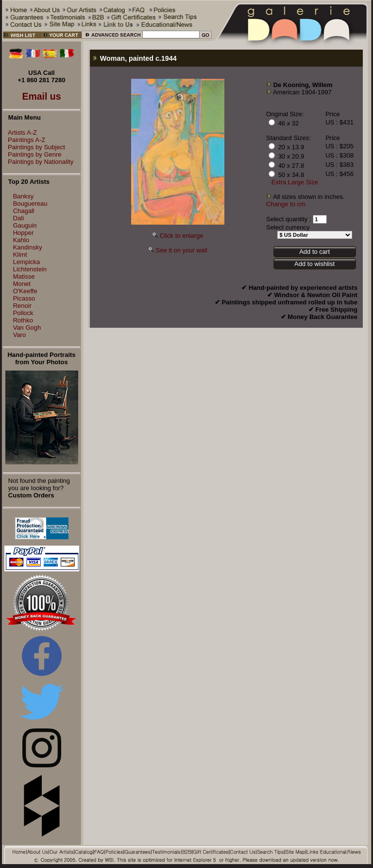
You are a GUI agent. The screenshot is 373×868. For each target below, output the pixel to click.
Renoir (22, 306)
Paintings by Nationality (38, 162)
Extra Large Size (295, 182)
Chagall (24, 211)
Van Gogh (27, 328)
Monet (22, 284)
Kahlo (21, 240)
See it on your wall (182, 250)
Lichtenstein (30, 269)
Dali (18, 218)
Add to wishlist (314, 264)
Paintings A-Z (24, 140)
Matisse (24, 276)
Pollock (23, 313)
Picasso (24, 298)
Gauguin (25, 225)
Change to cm (286, 204)
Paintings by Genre (32, 154)
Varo (20, 335)
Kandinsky (28, 247)
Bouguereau (30, 204)
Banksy (24, 196)
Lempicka (27, 262)
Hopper (24, 233)
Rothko (23, 320)
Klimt (20, 255)
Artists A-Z (20, 133)
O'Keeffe (25, 291)
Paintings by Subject (34, 147)
